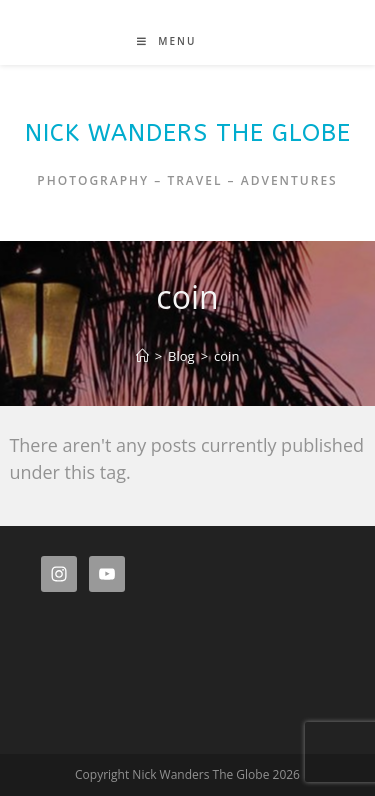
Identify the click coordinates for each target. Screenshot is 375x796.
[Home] (142, 356)
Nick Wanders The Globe (188, 133)
